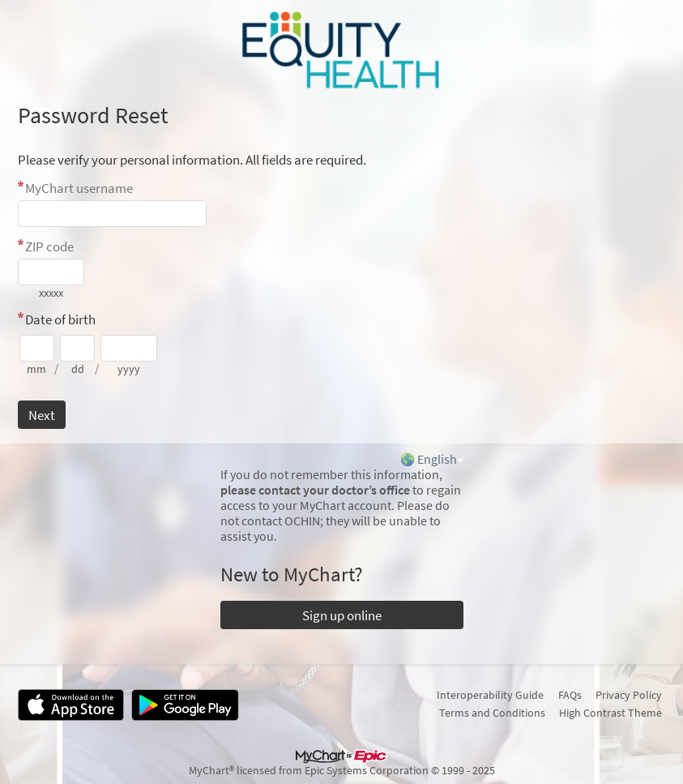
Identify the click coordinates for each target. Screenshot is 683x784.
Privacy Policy (629, 695)
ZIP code (49, 246)
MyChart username (79, 188)
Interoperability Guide (490, 695)
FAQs (570, 695)
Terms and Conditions (492, 713)
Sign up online (342, 615)
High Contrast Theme (610, 713)
